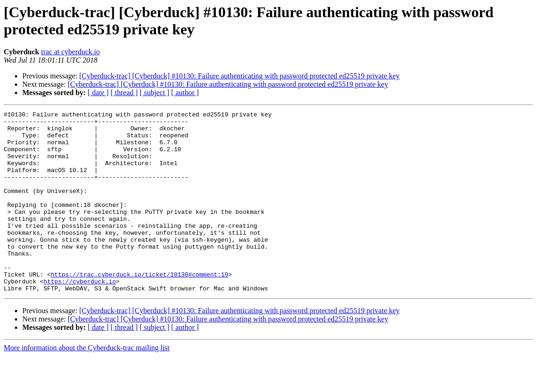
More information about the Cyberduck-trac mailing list (87, 384)
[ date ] (98, 93)
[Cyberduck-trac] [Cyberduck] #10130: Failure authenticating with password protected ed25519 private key (239, 76)
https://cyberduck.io (80, 316)
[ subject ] (155, 93)
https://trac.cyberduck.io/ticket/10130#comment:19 (139, 308)
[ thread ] (124, 93)
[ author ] (185, 93)
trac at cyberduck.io (70, 52)
